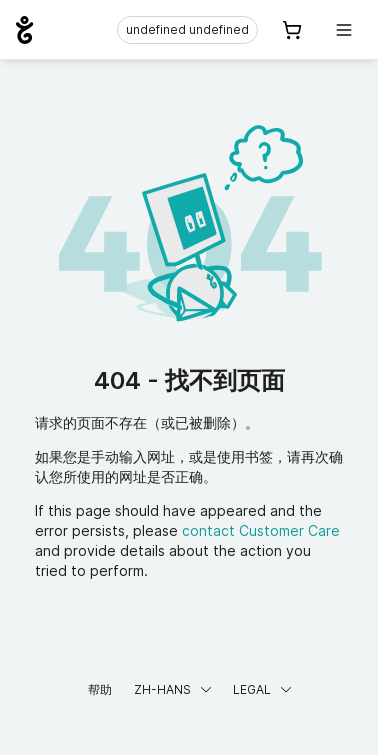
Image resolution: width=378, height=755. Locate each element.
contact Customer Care (261, 530)
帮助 (100, 689)
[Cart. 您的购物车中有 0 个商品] (292, 30)
